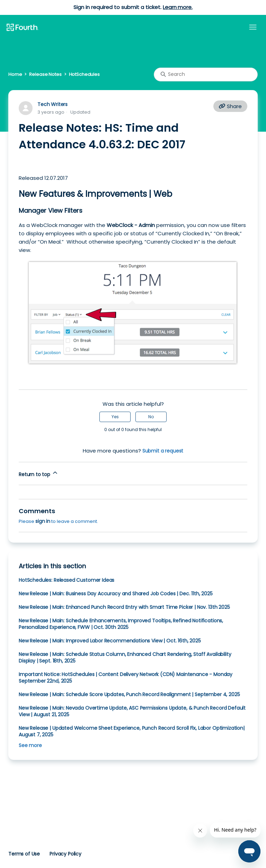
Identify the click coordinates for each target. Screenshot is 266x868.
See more (30, 745)
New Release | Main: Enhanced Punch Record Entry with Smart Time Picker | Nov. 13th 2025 (124, 607)
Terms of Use (24, 854)
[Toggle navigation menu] (253, 27)
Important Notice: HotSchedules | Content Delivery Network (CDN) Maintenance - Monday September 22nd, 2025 (126, 678)
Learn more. (178, 7)
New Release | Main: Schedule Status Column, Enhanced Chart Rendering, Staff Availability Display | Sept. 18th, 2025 (125, 657)
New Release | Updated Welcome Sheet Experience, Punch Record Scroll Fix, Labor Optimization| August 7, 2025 (132, 731)
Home (15, 74)
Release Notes (45, 74)
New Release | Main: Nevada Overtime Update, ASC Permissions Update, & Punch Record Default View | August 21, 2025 (132, 711)
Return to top (39, 474)
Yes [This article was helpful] (115, 417)
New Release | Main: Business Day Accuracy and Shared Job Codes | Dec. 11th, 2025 (116, 594)
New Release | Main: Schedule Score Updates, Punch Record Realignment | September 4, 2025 (129, 694)
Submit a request (163, 451)
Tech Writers (52, 104)
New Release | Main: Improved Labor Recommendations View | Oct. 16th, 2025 (110, 641)
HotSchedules (84, 74)
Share (230, 106)
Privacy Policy (65, 854)
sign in (43, 521)
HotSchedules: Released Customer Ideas (66, 580)
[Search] (206, 74)
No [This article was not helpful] (151, 417)
